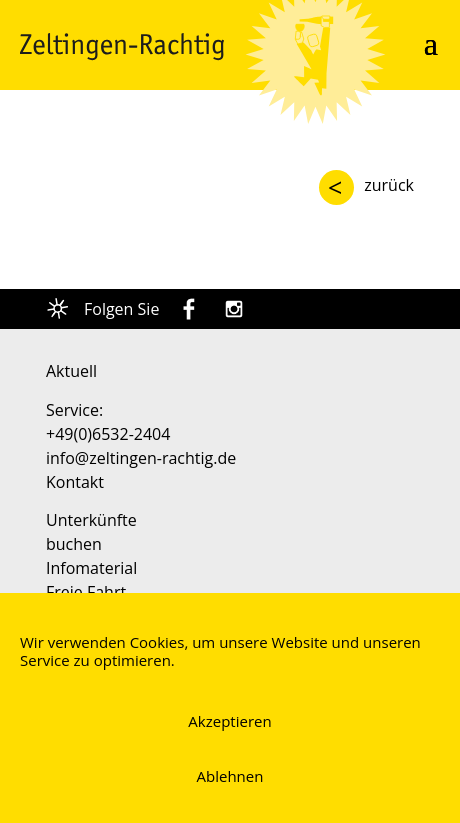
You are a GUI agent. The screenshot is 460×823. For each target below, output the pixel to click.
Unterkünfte (91, 520)
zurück (389, 185)
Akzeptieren (229, 721)
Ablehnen (230, 776)
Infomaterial (91, 568)
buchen (74, 544)
